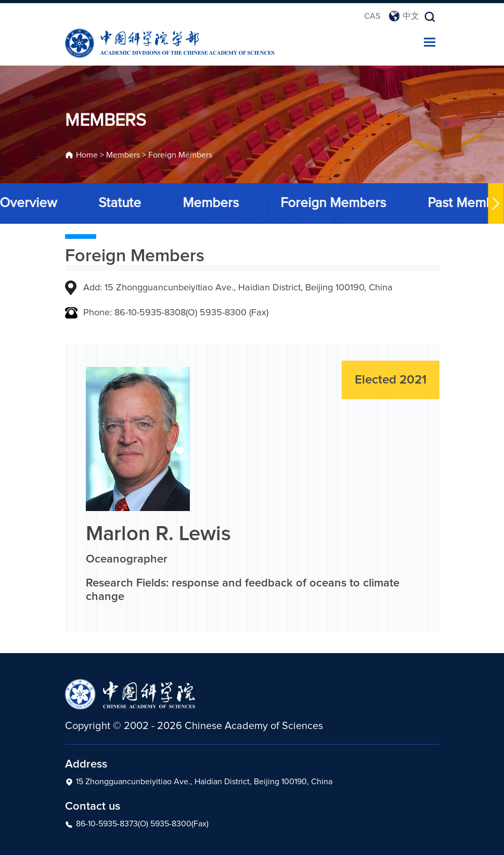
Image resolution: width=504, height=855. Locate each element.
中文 (404, 16)
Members (123, 156)
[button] (495, 203)
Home (87, 156)
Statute (119, 203)
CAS (372, 16)
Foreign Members (180, 156)
